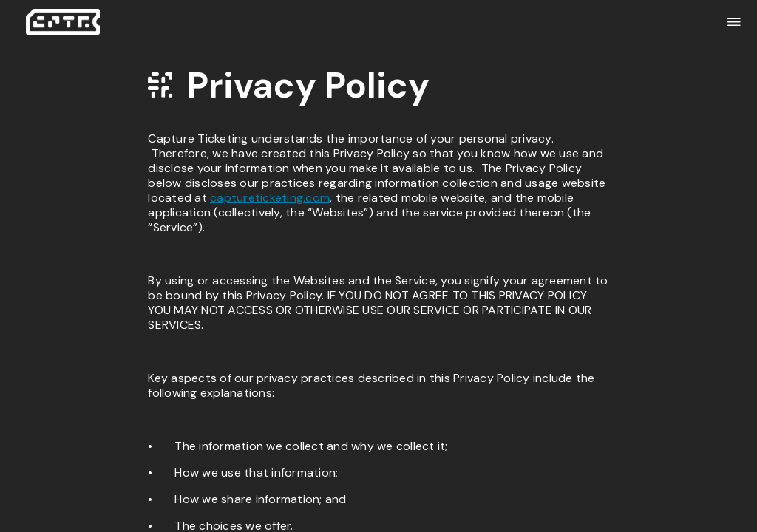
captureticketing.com (270, 198)
